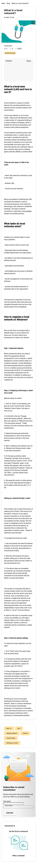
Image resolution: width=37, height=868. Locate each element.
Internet (10, 518)
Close (29, 61)
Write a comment (18, 856)
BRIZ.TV (9, 728)
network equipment (22, 127)
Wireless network (12, 733)
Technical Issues (10, 53)
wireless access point (18, 368)
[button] (18, 401)
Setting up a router (12, 743)
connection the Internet (12, 202)
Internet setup (11, 738)
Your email (7, 801)
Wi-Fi (19, 728)
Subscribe (10, 813)
